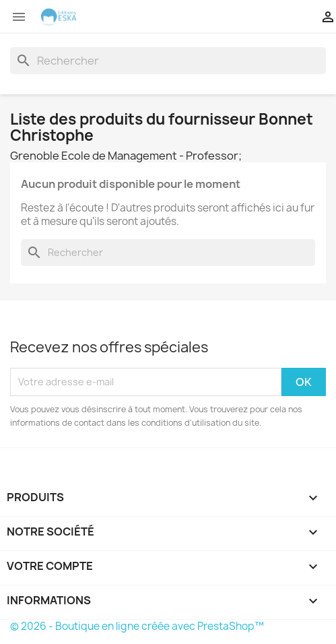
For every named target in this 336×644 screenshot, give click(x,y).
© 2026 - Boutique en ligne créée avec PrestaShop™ (137, 626)
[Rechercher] (168, 61)
